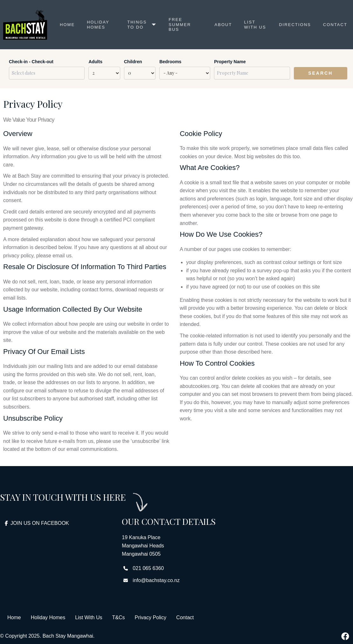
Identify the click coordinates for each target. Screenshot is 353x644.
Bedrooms (170, 62)
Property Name (230, 62)
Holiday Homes (99, 25)
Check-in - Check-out (31, 62)
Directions (294, 25)
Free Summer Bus (179, 25)
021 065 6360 (148, 568)
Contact (335, 25)
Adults (95, 62)
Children (133, 62)
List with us (250, 25)
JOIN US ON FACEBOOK (37, 523)
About (222, 25)
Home (67, 25)
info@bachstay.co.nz (156, 580)
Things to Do (141, 25)
